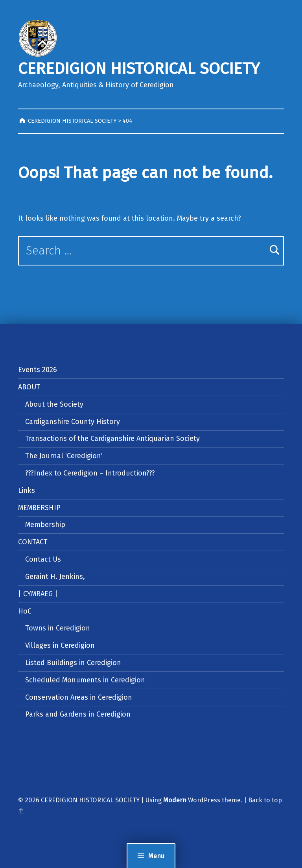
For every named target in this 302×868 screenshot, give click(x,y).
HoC (25, 611)
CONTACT (33, 542)
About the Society (54, 404)
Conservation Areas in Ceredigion (79, 697)
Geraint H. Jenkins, (55, 577)
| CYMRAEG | (38, 594)
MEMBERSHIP (39, 508)
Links (27, 490)
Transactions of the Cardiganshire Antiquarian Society (112, 439)
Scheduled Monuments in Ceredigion (85, 680)
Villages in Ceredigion (60, 645)
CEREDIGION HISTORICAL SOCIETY (139, 69)
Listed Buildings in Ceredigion (73, 663)
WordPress (204, 800)
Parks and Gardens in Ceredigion (78, 714)
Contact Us (43, 559)
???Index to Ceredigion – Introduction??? (90, 473)
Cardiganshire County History (73, 422)
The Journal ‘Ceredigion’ (64, 456)
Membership (45, 525)
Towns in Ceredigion (58, 628)
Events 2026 (38, 370)
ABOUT (29, 387)
